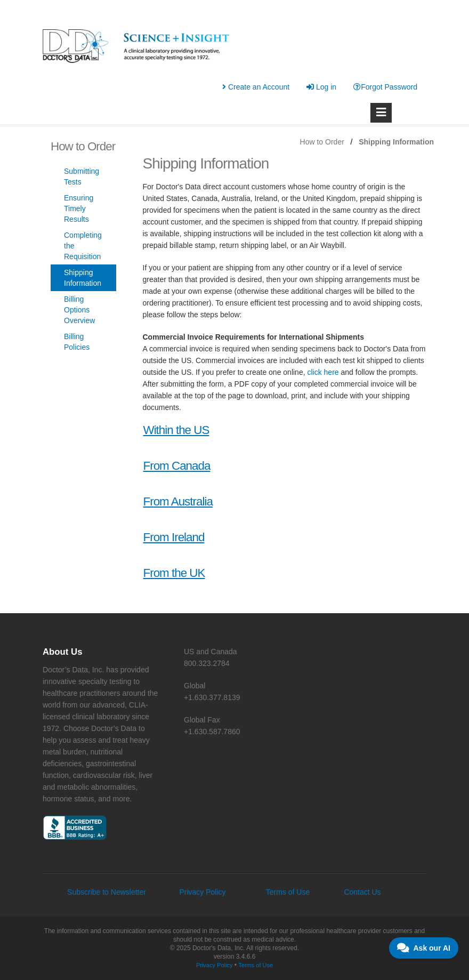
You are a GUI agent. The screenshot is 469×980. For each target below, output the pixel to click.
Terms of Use (288, 892)
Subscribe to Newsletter (107, 892)
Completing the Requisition (83, 246)
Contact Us (362, 892)
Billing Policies (77, 342)
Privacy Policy (202, 892)
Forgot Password (385, 87)
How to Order (322, 142)
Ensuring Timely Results (79, 208)
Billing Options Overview (79, 310)
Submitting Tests (82, 176)
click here (323, 372)
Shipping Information (83, 278)
